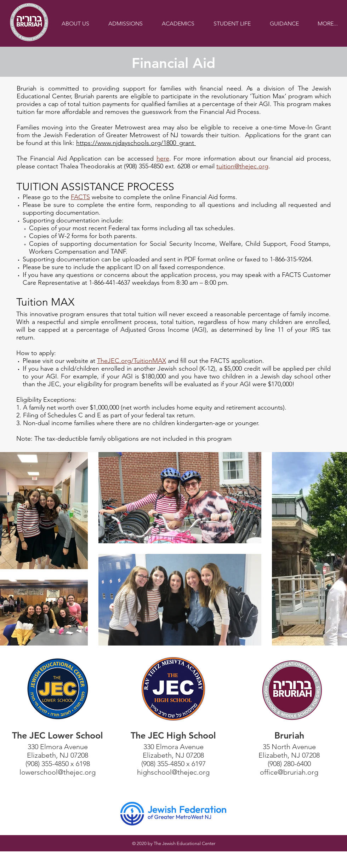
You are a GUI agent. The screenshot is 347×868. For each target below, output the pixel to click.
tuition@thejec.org (242, 166)
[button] (75, 24)
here (163, 158)
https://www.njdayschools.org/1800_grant (136, 143)
